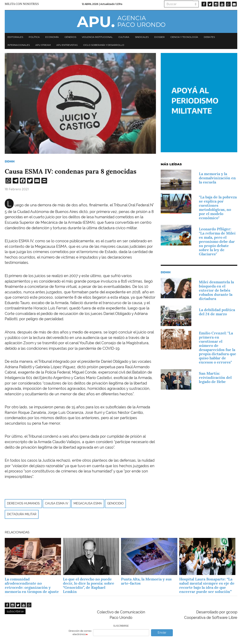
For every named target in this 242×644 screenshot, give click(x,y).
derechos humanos (23, 503)
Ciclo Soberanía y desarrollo (104, 45)
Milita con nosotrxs (22, 4)
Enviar (162, 633)
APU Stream (43, 45)
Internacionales (19, 45)
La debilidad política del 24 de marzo (217, 312)
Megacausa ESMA (88, 503)
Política (34, 37)
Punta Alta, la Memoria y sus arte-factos (146, 581)
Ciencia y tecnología (184, 37)
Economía (52, 37)
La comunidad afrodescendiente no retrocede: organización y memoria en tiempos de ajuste (32, 585)
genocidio (115, 503)
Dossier (159, 37)
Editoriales (15, 37)
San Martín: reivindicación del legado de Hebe (215, 378)
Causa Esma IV (57, 503)
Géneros (70, 37)
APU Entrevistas (67, 45)
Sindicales (142, 37)
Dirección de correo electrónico (80, 633)
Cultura (124, 37)
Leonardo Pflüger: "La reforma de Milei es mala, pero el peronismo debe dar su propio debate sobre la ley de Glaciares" (217, 242)
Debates (209, 37)
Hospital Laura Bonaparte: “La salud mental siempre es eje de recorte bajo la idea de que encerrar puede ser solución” (207, 585)
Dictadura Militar (22, 514)
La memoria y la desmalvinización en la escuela (217, 178)
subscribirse (15, 611)
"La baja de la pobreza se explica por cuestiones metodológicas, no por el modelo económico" (218, 207)
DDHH (10, 161)
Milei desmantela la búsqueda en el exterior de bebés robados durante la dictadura (216, 290)
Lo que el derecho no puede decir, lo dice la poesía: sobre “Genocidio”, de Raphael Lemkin (89, 585)
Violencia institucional (97, 37)
